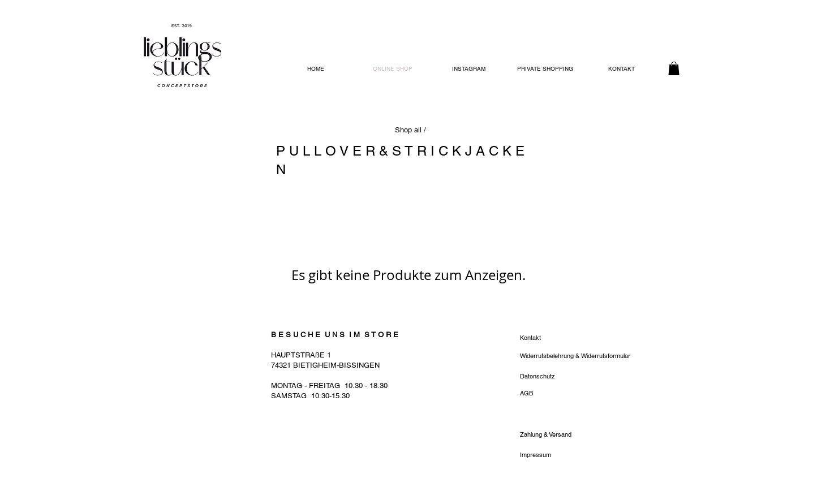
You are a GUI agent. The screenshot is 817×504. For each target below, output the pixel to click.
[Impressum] (560, 455)
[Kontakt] (575, 338)
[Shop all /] (411, 130)
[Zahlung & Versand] (560, 435)
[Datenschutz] (560, 377)
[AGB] (560, 393)
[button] (674, 68)
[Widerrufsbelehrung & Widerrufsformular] (575, 356)
